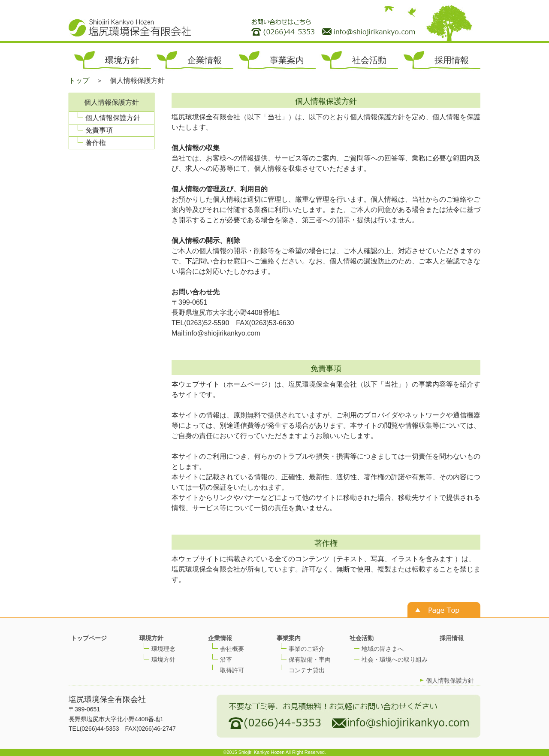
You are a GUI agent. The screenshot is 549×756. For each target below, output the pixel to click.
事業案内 (287, 60)
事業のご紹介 (307, 649)
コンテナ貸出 (307, 670)
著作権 (96, 143)
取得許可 (232, 670)
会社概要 (232, 649)
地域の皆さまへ (383, 649)
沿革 (226, 659)
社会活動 (369, 60)
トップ (79, 80)
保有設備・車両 (310, 659)
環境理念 (163, 649)
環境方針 (122, 60)
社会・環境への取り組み (395, 659)
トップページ (89, 638)
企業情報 (205, 60)
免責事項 (99, 130)
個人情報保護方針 (113, 118)
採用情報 (452, 60)
